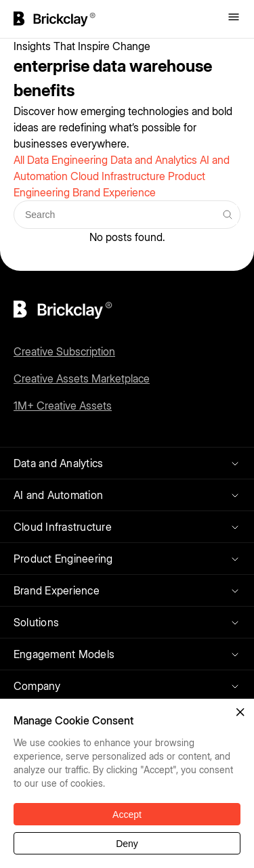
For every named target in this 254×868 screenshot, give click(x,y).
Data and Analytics (155, 160)
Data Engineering (69, 160)
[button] (240, 712)
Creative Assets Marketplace (82, 378)
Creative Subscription (64, 351)
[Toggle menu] (234, 18)
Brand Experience (114, 192)
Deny (127, 844)
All (20, 160)
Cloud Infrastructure (119, 176)
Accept (127, 815)
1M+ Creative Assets (63, 406)
